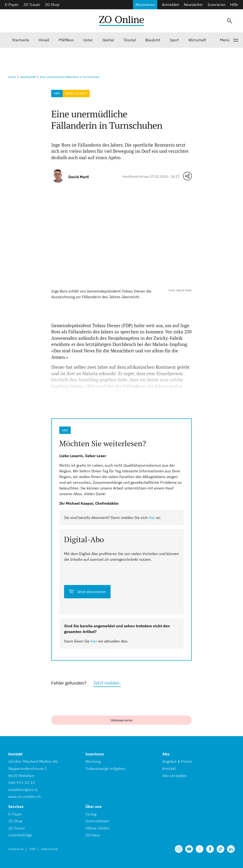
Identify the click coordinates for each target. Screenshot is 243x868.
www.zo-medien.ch (25, 796)
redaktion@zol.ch (23, 790)
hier (152, 518)
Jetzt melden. (107, 683)
